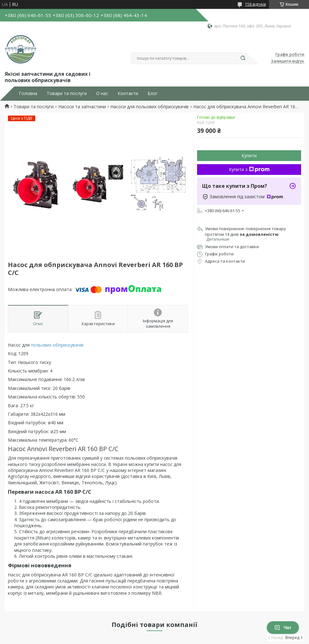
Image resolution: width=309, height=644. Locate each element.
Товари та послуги (67, 93)
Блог (153, 93)
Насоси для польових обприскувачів (149, 107)
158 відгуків (255, 4)
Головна (28, 93)
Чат (283, 628)
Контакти (128, 93)
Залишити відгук (288, 61)
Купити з (249, 169)
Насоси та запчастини (82, 107)
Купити (249, 155)
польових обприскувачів (57, 345)
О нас (102, 93)
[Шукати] (243, 58)
